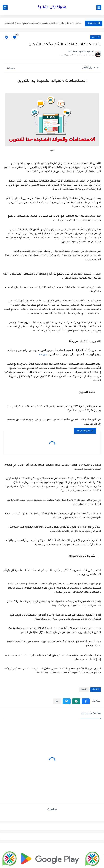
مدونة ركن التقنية (52, 8)
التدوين (95, 37)
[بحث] (5, 8)
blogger (44, 355)
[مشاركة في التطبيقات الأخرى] (57, 701)
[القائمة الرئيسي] (99, 8)
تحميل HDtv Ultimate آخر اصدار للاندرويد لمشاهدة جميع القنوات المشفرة (43, 23)
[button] (86, 701)
